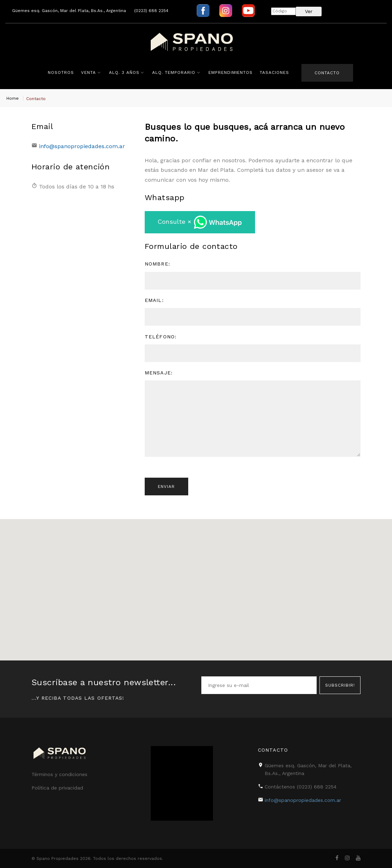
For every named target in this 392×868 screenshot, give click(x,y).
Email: (154, 301)
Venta (88, 72)
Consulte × (200, 223)
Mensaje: (159, 373)
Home (13, 98)
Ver (309, 11)
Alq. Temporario (173, 72)
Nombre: (157, 265)
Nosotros (60, 72)
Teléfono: (161, 337)
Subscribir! (340, 685)
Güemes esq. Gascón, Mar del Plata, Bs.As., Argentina (69, 11)
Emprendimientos (230, 72)
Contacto (327, 73)
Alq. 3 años (123, 72)
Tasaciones (274, 72)
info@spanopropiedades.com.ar (82, 146)
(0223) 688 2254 (151, 11)
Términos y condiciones (59, 774)
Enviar (167, 488)
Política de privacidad (57, 788)
